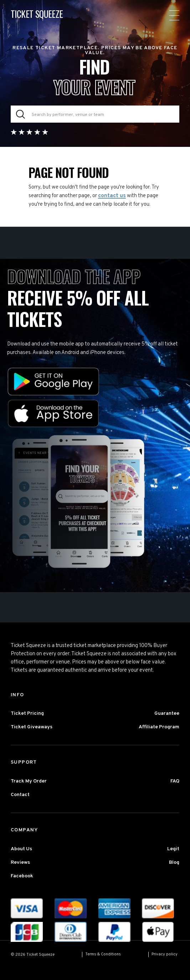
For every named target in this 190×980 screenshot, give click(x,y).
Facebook (22, 876)
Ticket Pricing (27, 714)
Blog (174, 863)
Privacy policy (165, 954)
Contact (20, 795)
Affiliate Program (159, 727)
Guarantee (167, 714)
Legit (173, 849)
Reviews (20, 863)
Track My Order (29, 781)
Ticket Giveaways (32, 727)
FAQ (175, 781)
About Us (21, 849)
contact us (112, 196)
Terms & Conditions (103, 954)
